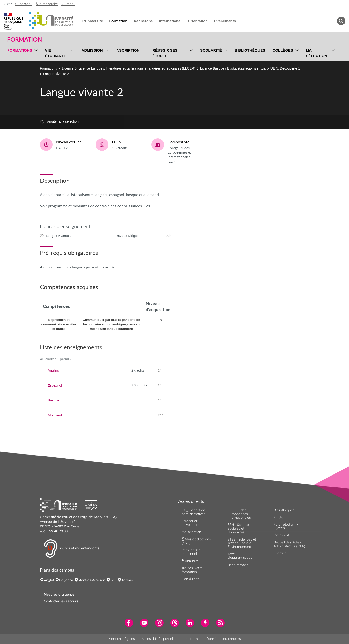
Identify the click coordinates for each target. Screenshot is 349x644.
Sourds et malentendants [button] (71, 549)
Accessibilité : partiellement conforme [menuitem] (171, 639)
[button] (62, 505)
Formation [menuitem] (118, 21)
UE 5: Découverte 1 (285, 68)
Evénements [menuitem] (225, 21)
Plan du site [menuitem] (190, 579)
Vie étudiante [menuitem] (56, 53)
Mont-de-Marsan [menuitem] (92, 580)
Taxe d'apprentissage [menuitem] (240, 556)
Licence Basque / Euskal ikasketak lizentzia (233, 68)
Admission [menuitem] (92, 50)
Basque (53, 400)
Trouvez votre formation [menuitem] (192, 570)
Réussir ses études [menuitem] (165, 53)
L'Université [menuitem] (92, 21)
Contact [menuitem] (280, 553)
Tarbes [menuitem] (127, 580)
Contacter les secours (61, 601)
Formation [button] (24, 39)
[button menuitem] (341, 21)
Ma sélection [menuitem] (317, 53)
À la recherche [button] (47, 4)
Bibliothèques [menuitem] (250, 50)
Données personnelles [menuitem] (224, 639)
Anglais (53, 370)
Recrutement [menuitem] (238, 565)
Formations (48, 68)
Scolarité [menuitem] (211, 50)
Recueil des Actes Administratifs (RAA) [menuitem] (289, 544)
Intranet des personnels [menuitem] (191, 552)
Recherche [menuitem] (143, 21)
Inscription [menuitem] (128, 50)
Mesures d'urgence (59, 594)
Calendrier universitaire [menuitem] (191, 523)
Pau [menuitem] (113, 580)
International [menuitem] (170, 21)
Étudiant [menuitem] (280, 517)
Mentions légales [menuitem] (122, 639)
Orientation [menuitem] (198, 21)
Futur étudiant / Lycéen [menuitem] (286, 526)
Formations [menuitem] (20, 50)
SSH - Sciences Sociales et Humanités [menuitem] (239, 528)
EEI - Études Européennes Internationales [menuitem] (239, 514)
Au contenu (23, 4)
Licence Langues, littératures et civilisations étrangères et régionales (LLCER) (137, 68)
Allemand (55, 415)
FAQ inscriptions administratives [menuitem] (194, 512)
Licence (68, 68)
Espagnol (55, 385)
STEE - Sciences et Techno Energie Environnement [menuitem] (242, 543)
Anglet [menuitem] (49, 580)
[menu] (35, 52)
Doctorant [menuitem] (281, 535)
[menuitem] (129, 623)
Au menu (68, 4)
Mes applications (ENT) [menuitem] (196, 541)
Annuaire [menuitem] (190, 561)
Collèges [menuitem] (283, 50)
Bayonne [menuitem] (66, 580)
